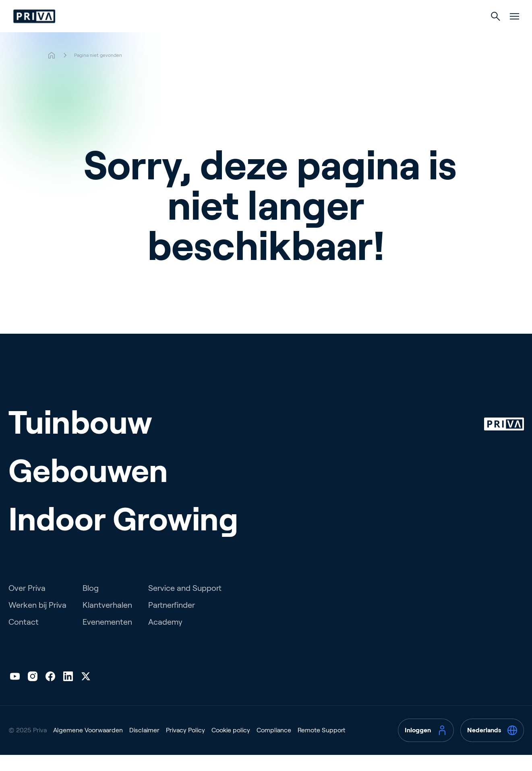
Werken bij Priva (37, 621)
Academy (165, 638)
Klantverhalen (107, 621)
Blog (91, 604)
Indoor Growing (332, 33)
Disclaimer (144, 746)
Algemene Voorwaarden (88, 746)
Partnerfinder (172, 621)
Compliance (274, 746)
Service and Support (185, 604)
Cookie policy (231, 746)
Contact (24, 638)
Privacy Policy (185, 746)
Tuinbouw (200, 33)
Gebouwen (262, 33)
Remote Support (321, 746)
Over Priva (27, 604)
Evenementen (107, 638)
